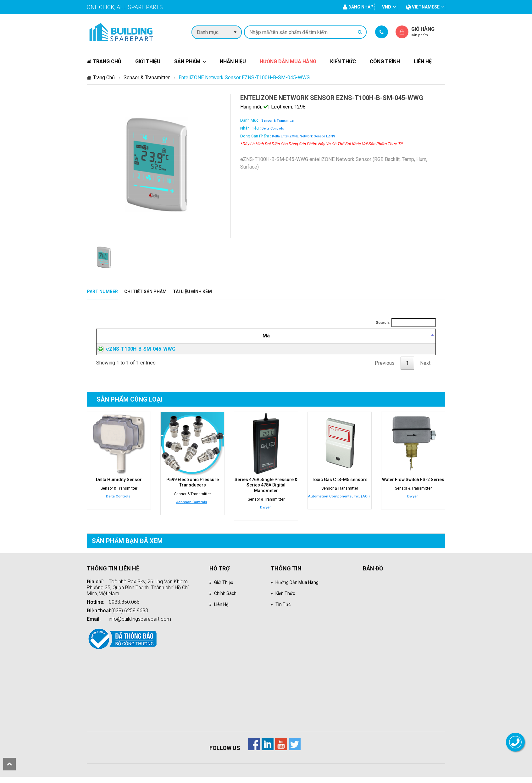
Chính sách (226, 600)
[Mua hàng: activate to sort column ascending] (413, 336)
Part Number (102, 292)
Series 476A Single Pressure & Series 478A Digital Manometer (266, 492)
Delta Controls (273, 128)
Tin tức (284, 611)
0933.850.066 (124, 608)
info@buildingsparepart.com (140, 625)
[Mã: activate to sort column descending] (146, 336)
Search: (406, 323)
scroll (9, 764)
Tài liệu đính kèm (192, 292)
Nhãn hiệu (233, 61)
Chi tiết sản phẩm (145, 292)
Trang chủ (104, 61)
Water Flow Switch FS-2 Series (413, 487)
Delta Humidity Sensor (119, 487)
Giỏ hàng (428, 32)
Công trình (385, 61)
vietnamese (423, 7)
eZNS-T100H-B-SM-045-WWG (134, 353)
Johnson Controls (192, 508)
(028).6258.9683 (130, 617)
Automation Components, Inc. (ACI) (339, 503)
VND (387, 7)
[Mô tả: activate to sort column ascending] (263, 336)
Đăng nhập (361, 353)
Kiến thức (343, 61)
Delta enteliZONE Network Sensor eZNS (304, 136)
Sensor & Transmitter (147, 78)
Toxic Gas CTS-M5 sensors (340, 487)
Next (425, 371)
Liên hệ (423, 61)
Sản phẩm (187, 61)
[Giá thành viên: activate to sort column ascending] (361, 336)
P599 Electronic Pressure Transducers (193, 490)
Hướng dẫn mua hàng (288, 61)
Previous (385, 371)
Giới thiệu (148, 61)
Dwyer (265, 514)
